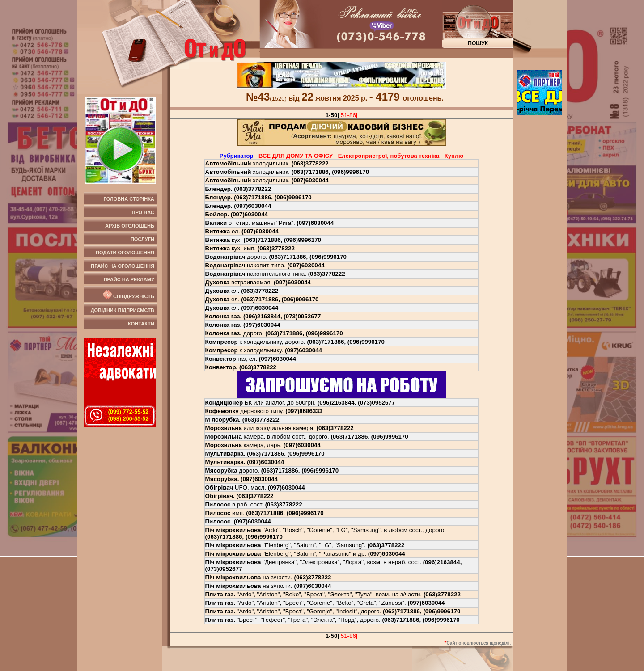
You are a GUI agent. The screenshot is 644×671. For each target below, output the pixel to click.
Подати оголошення (125, 253)
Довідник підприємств (123, 310)
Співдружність (128, 295)
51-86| (349, 115)
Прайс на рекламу (129, 279)
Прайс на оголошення (122, 266)
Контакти (141, 324)
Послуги (142, 239)
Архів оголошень (130, 226)
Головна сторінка (129, 199)
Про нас (143, 212)
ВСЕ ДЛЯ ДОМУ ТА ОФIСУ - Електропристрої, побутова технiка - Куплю (361, 156)
